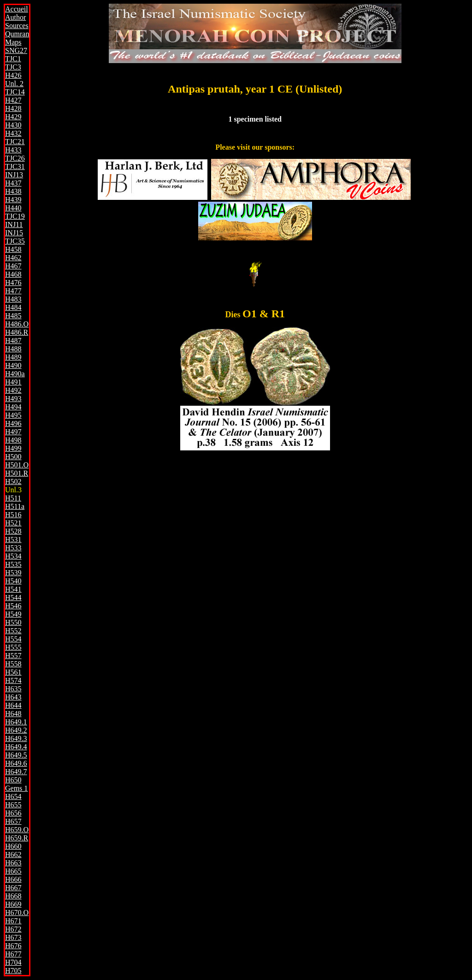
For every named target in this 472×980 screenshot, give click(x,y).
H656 (13, 813)
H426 (13, 75)
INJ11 (14, 225)
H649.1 (16, 722)
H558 (13, 664)
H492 (13, 390)
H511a (15, 506)
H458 (13, 249)
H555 (13, 647)
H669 (13, 904)
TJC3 (13, 67)
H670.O (17, 913)
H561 (13, 672)
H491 (13, 382)
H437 (13, 183)
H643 (13, 697)
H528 (13, 531)
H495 (13, 415)
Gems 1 (16, 788)
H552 (13, 631)
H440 (13, 208)
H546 (13, 606)
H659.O (17, 830)
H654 (13, 796)
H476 (13, 283)
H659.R (17, 838)
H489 (13, 357)
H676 (13, 946)
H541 (13, 589)
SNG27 (16, 50)
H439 (13, 200)
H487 (13, 341)
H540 (13, 581)
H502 (13, 481)
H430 (13, 125)
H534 (13, 556)
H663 (13, 863)
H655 (13, 805)
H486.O (17, 324)
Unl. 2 (14, 84)
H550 (13, 622)
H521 (13, 523)
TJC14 (15, 92)
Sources (17, 26)
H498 (13, 440)
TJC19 (15, 216)
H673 (13, 937)
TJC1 (13, 59)
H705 (13, 971)
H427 (13, 100)
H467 (13, 266)
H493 (13, 399)
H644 (13, 705)
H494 (13, 407)
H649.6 (16, 763)
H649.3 (16, 738)
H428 (13, 108)
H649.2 (16, 730)
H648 (13, 714)
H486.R (17, 332)
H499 (13, 448)
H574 (13, 680)
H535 (13, 564)
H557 (13, 656)
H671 (13, 921)
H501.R (17, 473)
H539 (13, 573)
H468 (13, 274)
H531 (13, 540)
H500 (13, 457)
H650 (13, 780)
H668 (13, 896)
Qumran (17, 34)
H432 (13, 133)
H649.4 (16, 747)
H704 (13, 962)
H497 (13, 432)
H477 (13, 291)
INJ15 (14, 233)
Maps (13, 42)
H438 (13, 191)
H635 (13, 689)
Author (15, 17)
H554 (13, 639)
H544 (13, 598)
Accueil (17, 9)
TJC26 (15, 158)
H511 (13, 498)
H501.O (17, 465)
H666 (13, 879)
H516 (13, 515)
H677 (13, 954)
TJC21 (15, 142)
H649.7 (16, 772)
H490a (15, 374)
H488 (13, 349)
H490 (13, 365)
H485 (13, 316)
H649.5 (16, 755)
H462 (13, 258)
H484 (13, 307)
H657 (13, 821)
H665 (13, 871)
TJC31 (15, 166)
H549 (13, 614)
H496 (13, 423)
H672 (13, 929)
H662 (13, 855)
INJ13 (14, 175)
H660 (13, 846)
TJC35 (15, 241)
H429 (13, 117)
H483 (13, 299)
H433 (13, 150)
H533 (13, 548)
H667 (13, 888)
